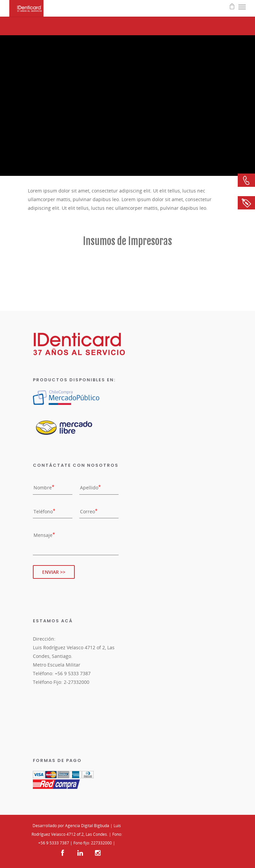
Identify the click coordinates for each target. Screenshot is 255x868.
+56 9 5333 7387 (54, 843)
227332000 (101, 843)
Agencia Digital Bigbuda (87, 826)
